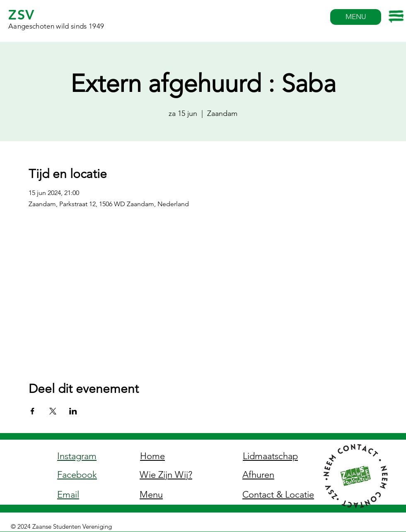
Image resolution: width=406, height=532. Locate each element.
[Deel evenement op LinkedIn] (73, 411)
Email (68, 495)
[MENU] (356, 17)
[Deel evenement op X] (53, 411)
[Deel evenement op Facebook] (33, 411)
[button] (397, 17)
